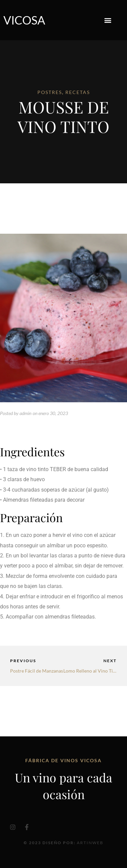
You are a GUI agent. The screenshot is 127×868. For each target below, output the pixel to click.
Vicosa (24, 20)
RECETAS (78, 92)
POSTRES (50, 92)
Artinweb (90, 843)
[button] (108, 20)
